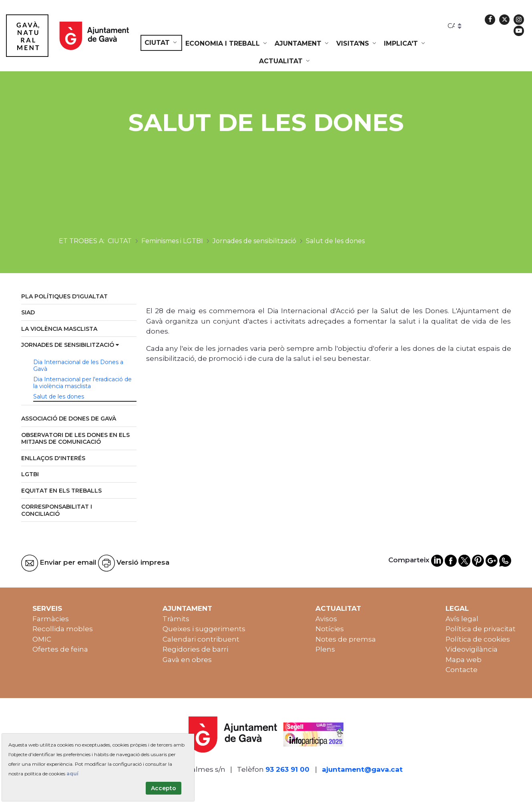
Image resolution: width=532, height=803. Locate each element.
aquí (72, 774)
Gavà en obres (187, 660)
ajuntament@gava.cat (362, 769)
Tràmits (176, 619)
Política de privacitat (481, 629)
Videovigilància (472, 649)
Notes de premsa (346, 639)
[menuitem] (161, 43)
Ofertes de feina (60, 649)
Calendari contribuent (201, 639)
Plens (325, 649)
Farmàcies (51, 619)
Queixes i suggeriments (204, 629)
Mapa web (464, 660)
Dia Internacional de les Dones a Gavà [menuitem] (78, 366)
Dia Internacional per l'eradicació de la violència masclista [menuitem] (82, 383)
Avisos (326, 619)
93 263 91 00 (287, 769)
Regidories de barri (195, 649)
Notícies (330, 629)
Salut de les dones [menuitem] (59, 396)
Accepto (164, 788)
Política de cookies (478, 639)
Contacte (462, 670)
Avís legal (462, 619)
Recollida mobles (63, 629)
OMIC (42, 639)
